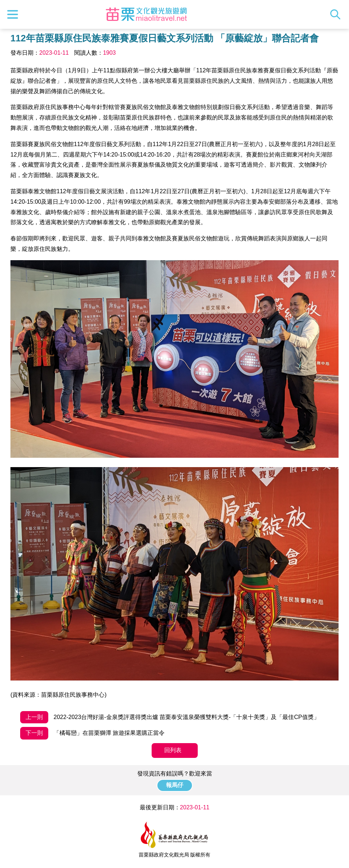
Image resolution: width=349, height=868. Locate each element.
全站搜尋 (337, 14)
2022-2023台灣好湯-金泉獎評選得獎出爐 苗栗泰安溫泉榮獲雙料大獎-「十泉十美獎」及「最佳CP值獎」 (170, 717)
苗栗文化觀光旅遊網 (147, 14)
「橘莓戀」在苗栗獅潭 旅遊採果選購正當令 (92, 733)
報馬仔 (175, 785)
